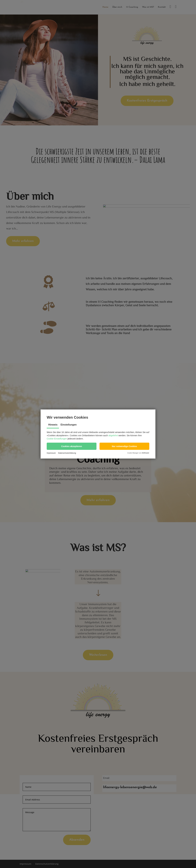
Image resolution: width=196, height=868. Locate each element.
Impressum (51, 453)
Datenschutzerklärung (67, 453)
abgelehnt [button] (113, 435)
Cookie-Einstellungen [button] (57, 439)
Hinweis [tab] (53, 425)
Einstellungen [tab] (69, 425)
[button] (72, 446)
